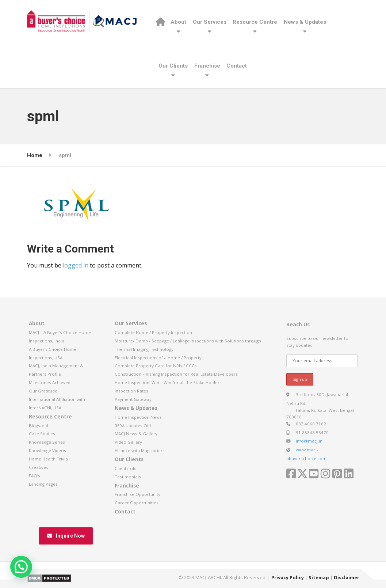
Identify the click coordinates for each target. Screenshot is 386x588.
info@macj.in (309, 441)
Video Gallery (128, 442)
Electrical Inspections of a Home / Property (158, 358)
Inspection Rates (131, 391)
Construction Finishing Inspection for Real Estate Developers (176, 374)
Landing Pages (43, 484)
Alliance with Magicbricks (140, 450)
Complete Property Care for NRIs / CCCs (156, 366)
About (178, 22)
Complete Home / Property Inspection (153, 332)
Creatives (39, 467)
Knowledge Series (47, 442)
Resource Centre (255, 22)
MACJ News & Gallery (136, 434)
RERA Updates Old (133, 426)
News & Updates (305, 22)
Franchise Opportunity (137, 494)
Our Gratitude (43, 391)
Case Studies (42, 434)
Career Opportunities (137, 503)
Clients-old (126, 468)
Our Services (210, 22)
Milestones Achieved (50, 382)
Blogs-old (39, 426)
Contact (237, 66)
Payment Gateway (133, 399)
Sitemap (319, 577)
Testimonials (128, 477)
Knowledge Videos (47, 450)
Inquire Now (66, 536)
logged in (76, 265)
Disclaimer (347, 577)
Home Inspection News (138, 417)
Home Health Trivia (48, 459)
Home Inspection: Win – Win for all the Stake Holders (168, 382)
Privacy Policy (288, 577)
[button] (21, 567)
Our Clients (173, 66)
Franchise (207, 66)
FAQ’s (35, 476)
